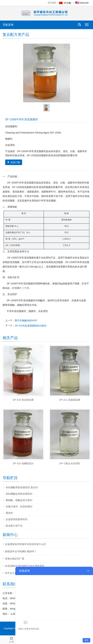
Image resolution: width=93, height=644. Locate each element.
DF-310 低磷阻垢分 (23, 463)
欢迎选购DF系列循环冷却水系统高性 (25, 566)
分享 (12, 639)
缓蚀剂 (9, 513)
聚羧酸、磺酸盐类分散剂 (19, 500)
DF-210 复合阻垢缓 (23, 400)
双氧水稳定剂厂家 (15, 559)
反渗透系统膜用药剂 (17, 519)
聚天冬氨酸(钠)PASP (26, 320)
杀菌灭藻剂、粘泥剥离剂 (19, 507)
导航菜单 (8, 25)
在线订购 (14, 162)
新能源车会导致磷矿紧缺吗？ (21, 551)
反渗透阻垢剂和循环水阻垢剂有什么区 (26, 544)
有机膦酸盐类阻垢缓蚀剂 (19, 494)
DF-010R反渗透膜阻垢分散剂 (31, 326)
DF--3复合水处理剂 (70, 463)
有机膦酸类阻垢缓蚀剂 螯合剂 (22, 487)
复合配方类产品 (14, 526)
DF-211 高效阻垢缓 (70, 400)
